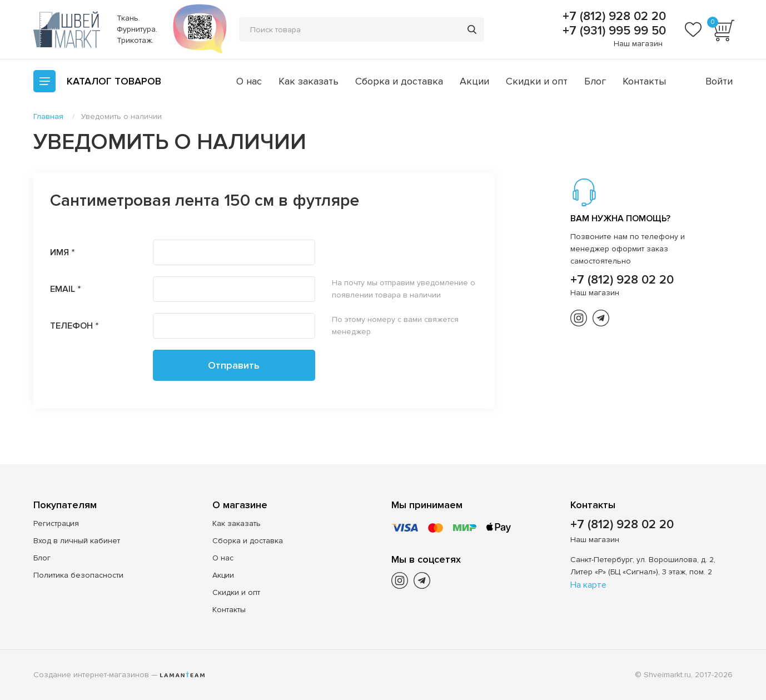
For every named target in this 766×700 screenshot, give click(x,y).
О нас (249, 81)
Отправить (234, 365)
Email (63, 289)
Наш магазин (638, 44)
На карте (588, 585)
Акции (474, 81)
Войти (719, 81)
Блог (595, 81)
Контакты (644, 81)
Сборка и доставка (399, 81)
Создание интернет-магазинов (91, 675)
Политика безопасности (78, 575)
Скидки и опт (537, 81)
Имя (59, 252)
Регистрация (56, 523)
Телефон (71, 326)
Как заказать (309, 81)
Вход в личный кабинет (77, 541)
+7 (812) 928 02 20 (613, 17)
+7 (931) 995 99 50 (613, 31)
